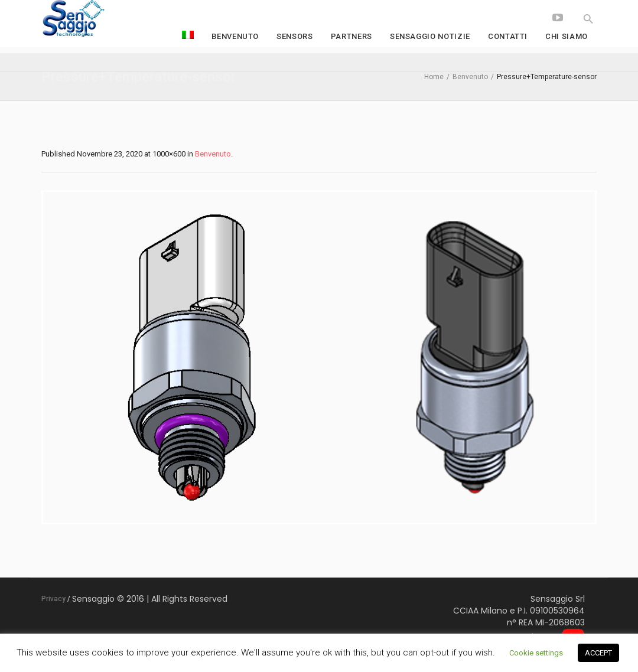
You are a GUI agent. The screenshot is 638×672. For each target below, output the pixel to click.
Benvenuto (470, 77)
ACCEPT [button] (598, 653)
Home (434, 77)
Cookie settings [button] (536, 653)
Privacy (53, 599)
